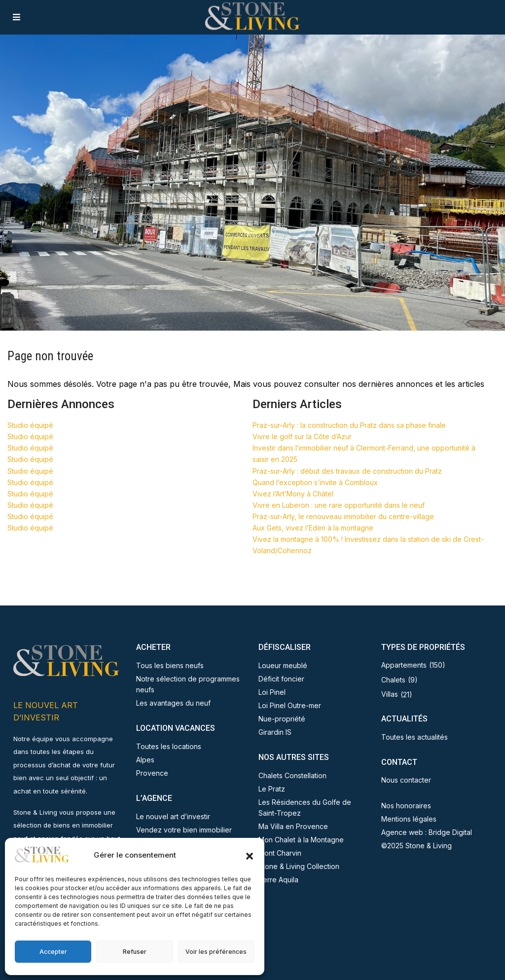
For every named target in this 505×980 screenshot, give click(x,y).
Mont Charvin (280, 853)
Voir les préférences (216, 952)
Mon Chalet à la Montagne (301, 840)
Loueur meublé (283, 665)
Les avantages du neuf (173, 703)
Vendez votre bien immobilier (184, 830)
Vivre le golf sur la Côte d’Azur (302, 436)
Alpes (145, 760)
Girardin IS (275, 732)
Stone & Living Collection (299, 866)
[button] (250, 855)
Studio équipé (30, 425)
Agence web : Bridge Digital (427, 832)
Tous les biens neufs (170, 665)
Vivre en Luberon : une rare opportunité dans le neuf (339, 505)
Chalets (393, 680)
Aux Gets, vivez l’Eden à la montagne (313, 528)
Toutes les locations (169, 746)
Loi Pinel (272, 692)
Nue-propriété (282, 719)
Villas (390, 694)
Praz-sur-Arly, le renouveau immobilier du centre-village (343, 516)
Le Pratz (272, 789)
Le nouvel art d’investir (173, 816)
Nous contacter (406, 780)
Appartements (404, 665)
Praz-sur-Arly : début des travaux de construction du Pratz (347, 471)
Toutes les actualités (415, 737)
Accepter (53, 952)
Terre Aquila (278, 880)
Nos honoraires (406, 806)
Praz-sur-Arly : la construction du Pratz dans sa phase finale (349, 425)
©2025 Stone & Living (416, 846)
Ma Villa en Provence (293, 826)
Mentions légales (409, 819)
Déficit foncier (281, 679)
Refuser (135, 952)
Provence (152, 773)
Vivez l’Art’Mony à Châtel (293, 494)
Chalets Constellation (292, 775)
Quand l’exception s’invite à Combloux (315, 482)
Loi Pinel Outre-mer (290, 705)
